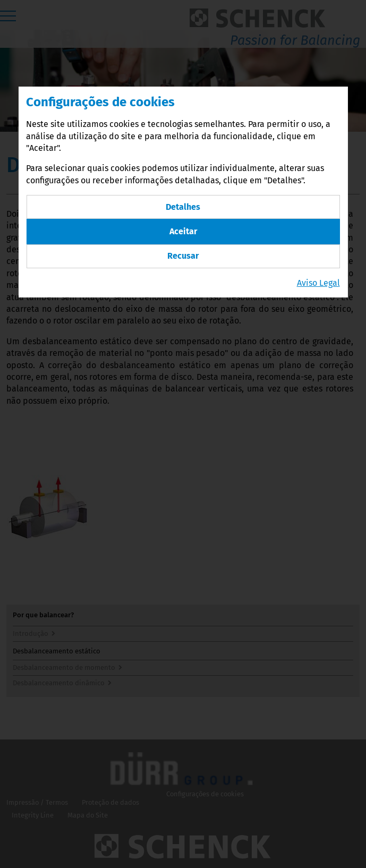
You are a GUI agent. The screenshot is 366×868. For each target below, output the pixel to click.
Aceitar (183, 231)
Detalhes (183, 207)
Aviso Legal (318, 283)
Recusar (183, 256)
